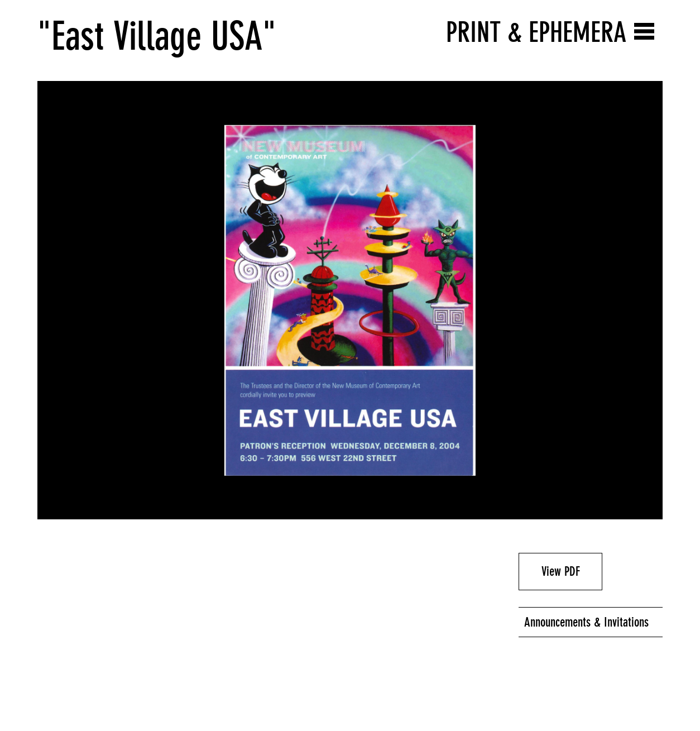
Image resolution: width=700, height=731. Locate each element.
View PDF (561, 571)
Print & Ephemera (536, 32)
